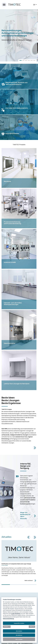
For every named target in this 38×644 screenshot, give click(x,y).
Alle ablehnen (19, 635)
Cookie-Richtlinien (16, 614)
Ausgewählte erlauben (19, 623)
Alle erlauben (19, 631)
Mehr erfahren (31, 581)
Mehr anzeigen (19, 639)
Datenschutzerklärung (8, 619)
